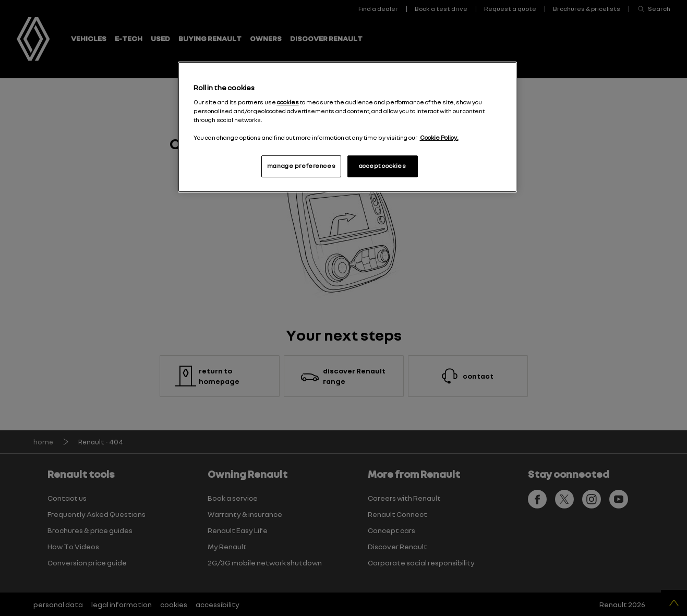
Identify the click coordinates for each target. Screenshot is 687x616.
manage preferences (301, 166)
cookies (288, 102)
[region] (347, 127)
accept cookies (383, 166)
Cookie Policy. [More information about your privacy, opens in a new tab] (439, 138)
